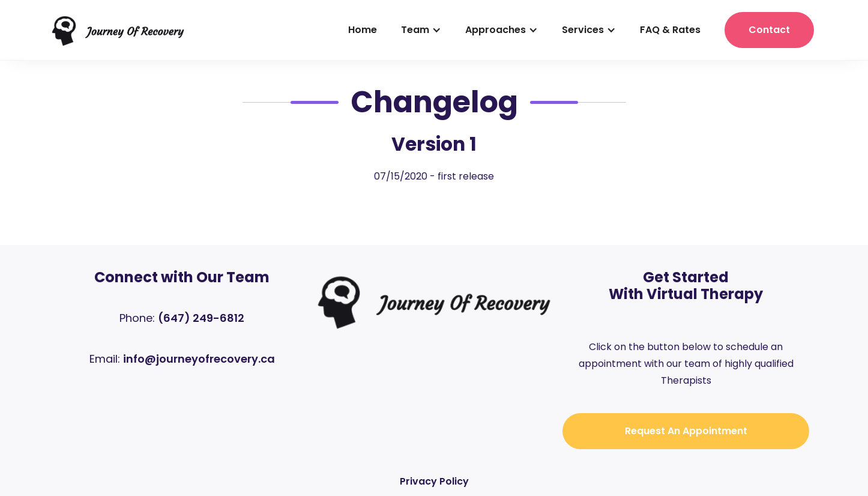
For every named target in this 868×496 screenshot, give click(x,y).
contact (769, 30)
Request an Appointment (686, 431)
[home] (118, 30)
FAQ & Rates (670, 30)
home (363, 30)
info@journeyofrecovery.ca (199, 359)
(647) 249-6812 (201, 318)
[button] (421, 30)
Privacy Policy (434, 481)
